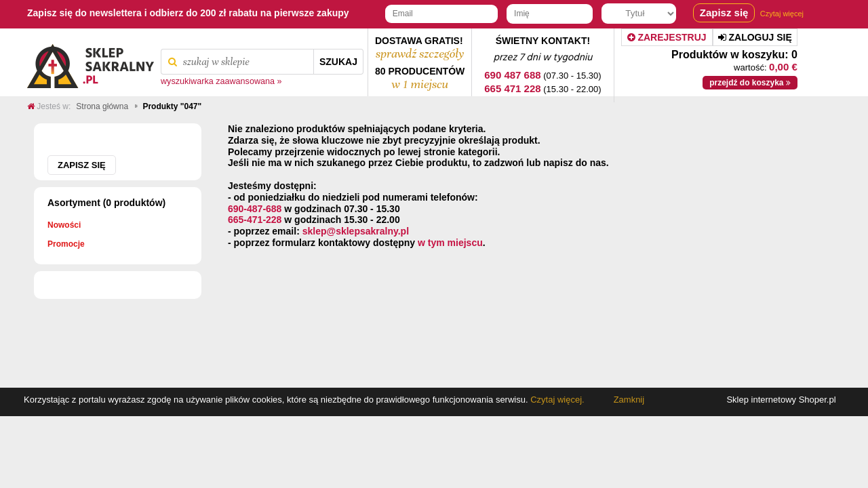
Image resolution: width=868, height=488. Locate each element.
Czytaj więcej (782, 14)
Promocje (66, 244)
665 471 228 (512, 88)
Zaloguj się (755, 37)
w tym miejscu (450, 243)
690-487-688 (255, 209)
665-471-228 (255, 220)
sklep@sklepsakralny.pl (356, 231)
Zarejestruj (667, 37)
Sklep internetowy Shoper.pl (781, 400)
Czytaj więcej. (556, 400)
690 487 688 (512, 75)
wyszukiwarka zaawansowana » (221, 81)
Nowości (64, 225)
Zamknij (629, 400)
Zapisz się (82, 165)
